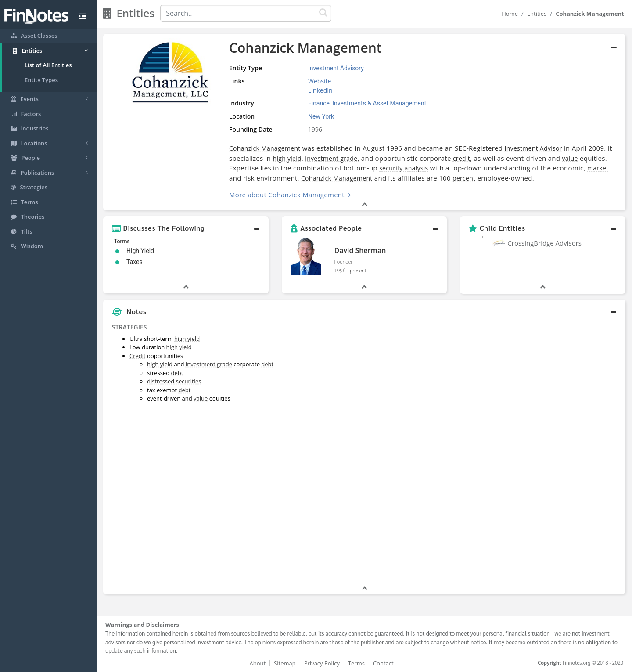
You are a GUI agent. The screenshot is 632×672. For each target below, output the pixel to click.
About (258, 663)
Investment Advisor (533, 148)
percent (464, 178)
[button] (186, 228)
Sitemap (285, 663)
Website (320, 81)
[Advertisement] (558, 452)
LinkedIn (320, 90)
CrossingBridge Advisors (544, 243)
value (570, 158)
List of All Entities (48, 65)
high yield (287, 158)
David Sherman (360, 250)
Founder (343, 261)
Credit (138, 356)
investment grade (331, 158)
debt (267, 364)
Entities (537, 14)
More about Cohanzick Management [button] (287, 195)
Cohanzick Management (265, 148)
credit (461, 158)
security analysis (404, 168)
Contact (383, 663)
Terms (356, 663)
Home (510, 14)
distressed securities (174, 381)
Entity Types (41, 80)
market (598, 168)
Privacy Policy (322, 663)
